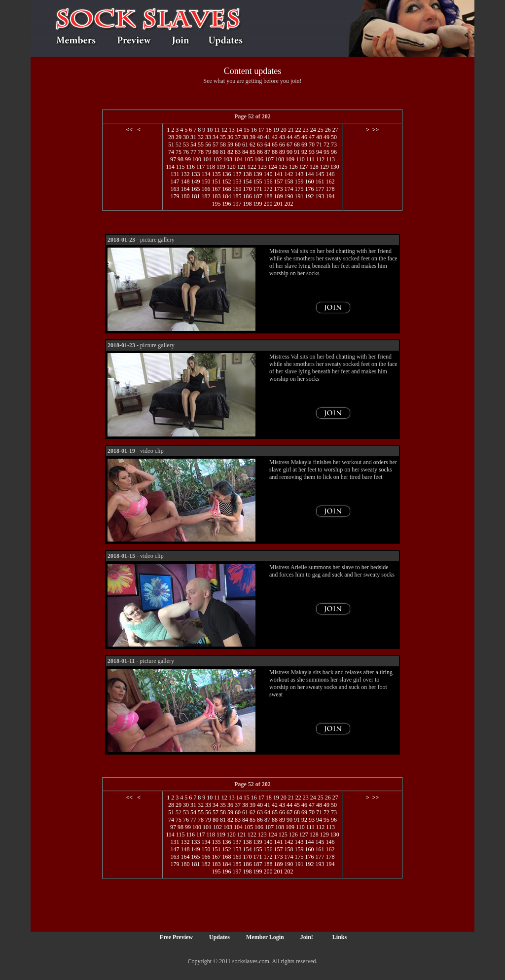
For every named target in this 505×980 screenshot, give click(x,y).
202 (289, 204)
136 (226, 174)
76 (186, 152)
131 (175, 174)
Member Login (265, 937)
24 (313, 130)
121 (242, 167)
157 (278, 181)
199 (257, 204)
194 (330, 196)
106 (259, 159)
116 (190, 167)
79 (208, 152)
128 (314, 167)
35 (223, 137)
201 (278, 204)
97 (173, 159)
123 (262, 167)
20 (284, 130)
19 (276, 130)
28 (171, 137)
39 (252, 137)
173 (278, 189)
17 (261, 130)
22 (298, 130)
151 (216, 181)
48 (319, 137)
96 (334, 152)
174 (289, 189)
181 (195, 196)
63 (260, 145)
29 (179, 137)
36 (230, 137)
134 (206, 174)
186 (247, 196)
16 (254, 130)
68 (297, 145)
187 (257, 196)
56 (208, 145)
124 (273, 167)
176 (309, 189)
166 (206, 189)
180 (185, 196)
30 (186, 137)
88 (275, 152)
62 (252, 145)
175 (299, 189)
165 (195, 189)
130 (335, 167)
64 (267, 145)
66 (282, 145)
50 (334, 137)
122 (252, 167)
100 (197, 159)
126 (293, 167)
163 (175, 189)
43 (282, 137)
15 (247, 130)
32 (201, 137)
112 (321, 159)
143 (299, 174)
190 (289, 196)
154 (247, 181)
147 (175, 181)
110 (300, 159)
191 (299, 196)
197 (237, 204)
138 (247, 174)
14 (239, 130)
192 (309, 196)
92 (304, 152)
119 (221, 167)
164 (185, 189)
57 (216, 145)
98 (180, 159)
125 (283, 167)
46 (304, 137)
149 (195, 181)
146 (330, 174)
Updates (219, 937)
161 (320, 181)
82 (230, 152)
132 (185, 174)
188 (268, 196)
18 (269, 130)
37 (238, 137)
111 (310, 159)
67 (289, 145)
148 (185, 181)
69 (304, 145)
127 (304, 167)
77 (193, 152)
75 (179, 152)
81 (223, 152)
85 (252, 152)
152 (226, 181)
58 (223, 145)
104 (238, 159)
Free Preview (176, 937)
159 (299, 181)
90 (289, 152)
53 (186, 145)
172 (268, 189)
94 (319, 152)
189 (278, 196)
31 (193, 137)
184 (226, 196)
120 (231, 167)
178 (330, 189)
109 (290, 159)
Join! (307, 937)
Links (340, 937)
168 (226, 189)
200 (268, 204)
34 (216, 137)
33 (208, 137)
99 (188, 159)
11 (217, 130)
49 (326, 137)
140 (268, 174)
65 (275, 145)
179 (175, 196)
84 (245, 152)
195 (216, 204)
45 (297, 137)
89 (282, 152)
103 (228, 159)
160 (309, 181)
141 (278, 174)
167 (216, 189)
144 (309, 174)
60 (238, 145)
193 (320, 196)
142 (289, 174)
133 (195, 174)
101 (207, 159)
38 (245, 137)
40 (260, 137)
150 (206, 181)
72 (326, 145)
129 (325, 167)
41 (267, 137)
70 (312, 145)
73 (334, 145)
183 (216, 196)
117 (201, 167)
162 (330, 181)
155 (257, 181)
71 (319, 145)
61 (245, 145)
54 (193, 145)
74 (171, 152)
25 (321, 130)
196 (226, 204)
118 (211, 167)
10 (210, 130)
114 (170, 167)
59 (230, 145)
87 (267, 152)
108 (280, 159)
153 (237, 181)
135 (216, 174)
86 (260, 152)
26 (328, 130)
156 (268, 181)
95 (326, 152)
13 (232, 130)
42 (275, 137)
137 (237, 174)
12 (224, 130)
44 (289, 137)
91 (297, 152)
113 (330, 159)
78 (201, 152)
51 (171, 145)
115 (180, 167)
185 (237, 196)
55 (201, 145)
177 (320, 189)
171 (257, 189)
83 (238, 152)
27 (335, 130)
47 (312, 137)
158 (289, 181)
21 (291, 130)
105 (249, 159)
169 (237, 189)
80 (216, 152)
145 (320, 174)
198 (247, 204)
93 (312, 152)
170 (247, 189)
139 (257, 174)
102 (217, 159)
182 (206, 196)
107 (269, 159)
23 (306, 130)
